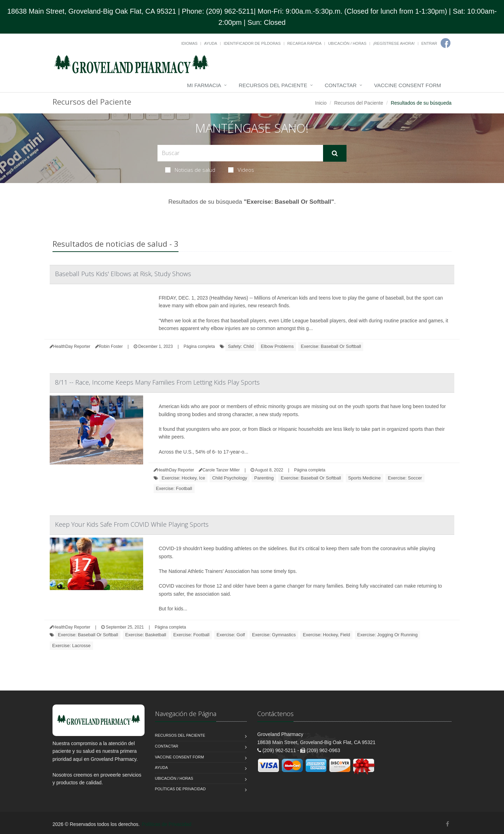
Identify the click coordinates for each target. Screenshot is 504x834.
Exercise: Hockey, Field (326, 635)
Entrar (429, 43)
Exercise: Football (174, 488)
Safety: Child (241, 346)
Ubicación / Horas (347, 43)
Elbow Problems (277, 346)
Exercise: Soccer (405, 478)
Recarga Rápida (304, 43)
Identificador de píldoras (252, 43)
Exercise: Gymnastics (274, 635)
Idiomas (189, 43)
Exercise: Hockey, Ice (183, 478)
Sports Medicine (365, 478)
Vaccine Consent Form (408, 85)
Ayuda (211, 43)
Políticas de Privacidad (180, 789)
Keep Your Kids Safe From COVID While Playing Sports (132, 524)
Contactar (341, 85)
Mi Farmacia (204, 85)
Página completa (199, 346)
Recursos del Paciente (273, 85)
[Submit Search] (335, 153)
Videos (241, 170)
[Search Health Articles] (240, 153)
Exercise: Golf (231, 635)
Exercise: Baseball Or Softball (331, 346)
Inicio (321, 103)
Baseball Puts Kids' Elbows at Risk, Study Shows (123, 274)
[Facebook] (446, 43)
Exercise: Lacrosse (71, 646)
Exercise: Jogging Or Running (388, 635)
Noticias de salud (190, 170)
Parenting (264, 478)
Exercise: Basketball (146, 635)
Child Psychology (230, 478)
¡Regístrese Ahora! (394, 43)
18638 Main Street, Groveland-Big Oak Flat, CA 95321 (92, 11)
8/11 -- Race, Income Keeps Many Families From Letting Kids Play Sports (157, 382)
